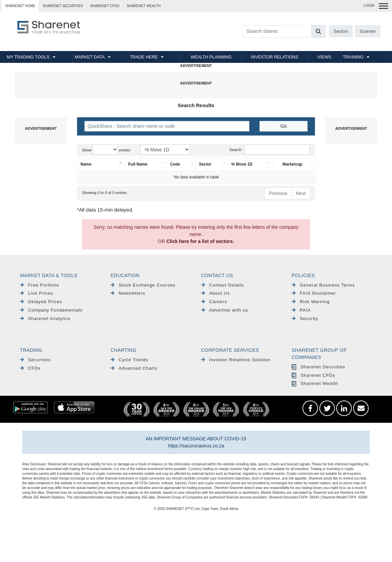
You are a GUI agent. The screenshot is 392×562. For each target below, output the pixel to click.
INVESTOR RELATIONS (274, 57)
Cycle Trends (129, 360)
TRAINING (353, 57)
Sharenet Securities (318, 367)
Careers (214, 302)
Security (305, 319)
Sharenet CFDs (105, 6)
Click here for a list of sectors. (200, 241)
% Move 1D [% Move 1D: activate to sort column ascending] (242, 164)
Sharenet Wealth (315, 383)
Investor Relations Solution (236, 360)
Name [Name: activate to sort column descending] (86, 164)
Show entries (106, 150)
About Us (215, 293)
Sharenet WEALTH (144, 6)
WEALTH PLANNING (211, 57)
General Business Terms (323, 285)
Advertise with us (225, 310)
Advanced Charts (134, 368)
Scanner (368, 31)
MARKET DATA (90, 57)
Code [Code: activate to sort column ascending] (175, 164)
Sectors (341, 31)
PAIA (301, 310)
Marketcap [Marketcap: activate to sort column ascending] (292, 164)
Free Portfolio (40, 285)
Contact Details (223, 285)
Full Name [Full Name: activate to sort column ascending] (138, 164)
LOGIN (369, 6)
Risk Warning (311, 302)
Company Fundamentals (51, 310)
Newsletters (128, 293)
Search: (270, 150)
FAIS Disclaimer (314, 293)
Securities (35, 360)
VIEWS (324, 57)
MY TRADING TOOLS (28, 57)
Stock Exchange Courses (143, 285)
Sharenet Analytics (45, 319)
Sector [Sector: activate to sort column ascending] (205, 164)
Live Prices (36, 293)
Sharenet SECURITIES (63, 6)
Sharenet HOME (20, 6)
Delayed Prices (41, 302)
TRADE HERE (144, 57)
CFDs (30, 368)
